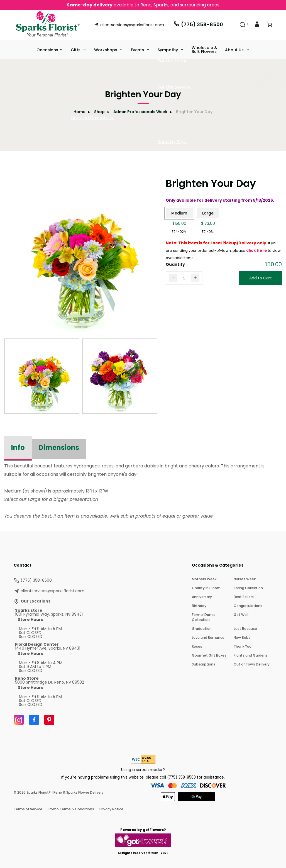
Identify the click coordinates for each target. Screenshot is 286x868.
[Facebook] (34, 720)
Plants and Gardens (251, 655)
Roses (197, 646)
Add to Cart (261, 278)
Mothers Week (204, 579)
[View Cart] (269, 25)
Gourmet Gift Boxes (209, 655)
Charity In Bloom (206, 588)
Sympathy (168, 50)
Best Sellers (244, 597)
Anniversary (202, 597)
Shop (99, 112)
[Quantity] (184, 278)
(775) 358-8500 (198, 24)
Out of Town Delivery (252, 664)
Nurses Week (245, 579)
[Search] (243, 25)
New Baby (242, 637)
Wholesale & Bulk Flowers (204, 50)
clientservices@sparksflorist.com (129, 25)
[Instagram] (19, 720)
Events (138, 50)
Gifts (76, 50)
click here (257, 250)
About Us (235, 50)
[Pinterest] (49, 720)
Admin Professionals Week (140, 112)
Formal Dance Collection (204, 617)
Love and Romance (208, 637)
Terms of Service (28, 809)
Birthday (199, 606)
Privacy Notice (111, 809)
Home (80, 112)
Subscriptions (204, 664)
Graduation (202, 629)
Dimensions (59, 448)
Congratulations (248, 606)
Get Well (241, 615)
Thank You (243, 646)
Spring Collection (248, 588)
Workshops (106, 50)
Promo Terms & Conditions (71, 809)
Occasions (47, 50)
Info (18, 448)
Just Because (245, 629)
